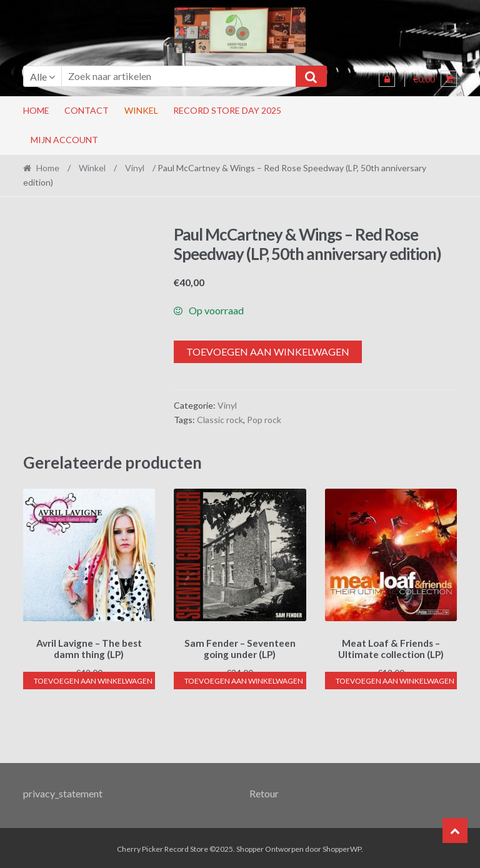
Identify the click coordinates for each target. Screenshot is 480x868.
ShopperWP (342, 847)
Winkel (141, 110)
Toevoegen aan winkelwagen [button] (93, 679)
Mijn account (64, 140)
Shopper (250, 847)
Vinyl (135, 168)
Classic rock (220, 420)
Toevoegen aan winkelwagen (268, 352)
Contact (87, 110)
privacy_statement (63, 791)
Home (36, 110)
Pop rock (264, 420)
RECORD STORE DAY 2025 (227, 110)
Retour (264, 791)
